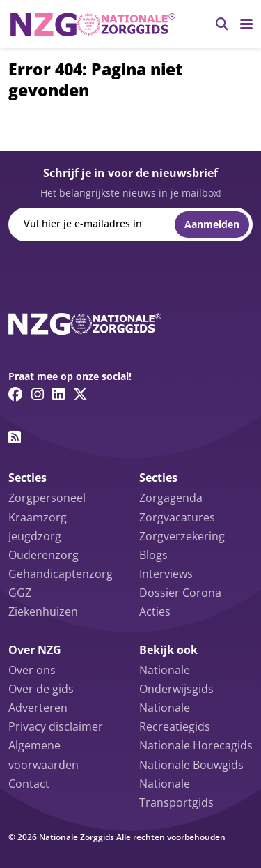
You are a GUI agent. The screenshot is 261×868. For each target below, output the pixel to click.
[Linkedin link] (58, 394)
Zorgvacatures (177, 517)
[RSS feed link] (15, 437)
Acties (155, 611)
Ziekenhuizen (43, 611)
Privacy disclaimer (56, 726)
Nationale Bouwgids (191, 765)
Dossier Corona (180, 593)
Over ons (32, 670)
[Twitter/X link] (80, 394)
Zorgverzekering (182, 536)
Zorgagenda (171, 498)
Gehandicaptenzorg (61, 574)
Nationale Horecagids (196, 745)
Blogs (153, 555)
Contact (29, 784)
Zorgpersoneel (47, 498)
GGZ (20, 593)
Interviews (166, 574)
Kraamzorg (38, 517)
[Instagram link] (38, 394)
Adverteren (38, 708)
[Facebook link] (16, 394)
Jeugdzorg (35, 536)
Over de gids (41, 689)
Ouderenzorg (43, 555)
